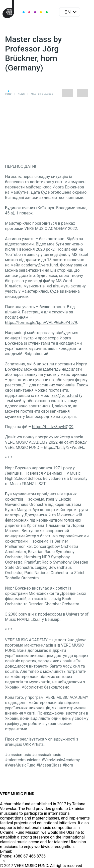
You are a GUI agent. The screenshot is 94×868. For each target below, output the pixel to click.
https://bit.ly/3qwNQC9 (53, 427)
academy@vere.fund (40, 265)
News (21, 94)
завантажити (31, 270)
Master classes (42, 94)
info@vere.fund (27, 851)
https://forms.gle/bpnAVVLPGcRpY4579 (41, 323)
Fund (8, 94)
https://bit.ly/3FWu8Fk (64, 447)
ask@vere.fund (65, 396)
